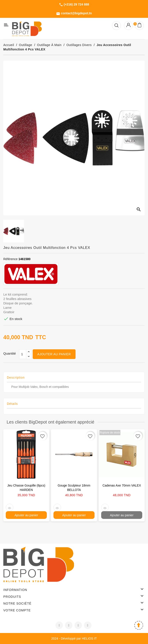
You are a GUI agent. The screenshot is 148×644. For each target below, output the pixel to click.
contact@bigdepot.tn (74, 13)
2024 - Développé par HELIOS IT (74, 638)
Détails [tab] (12, 404)
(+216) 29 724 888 (74, 5)
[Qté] (23, 354)
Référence (10, 259)
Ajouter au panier (54, 354)
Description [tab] (16, 378)
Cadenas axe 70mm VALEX (122, 485)
